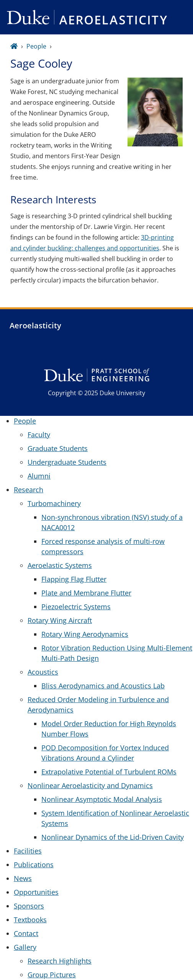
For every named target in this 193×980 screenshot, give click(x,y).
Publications (34, 865)
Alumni (39, 476)
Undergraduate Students (67, 462)
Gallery (25, 947)
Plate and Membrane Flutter (86, 593)
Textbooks (30, 920)
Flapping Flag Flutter (74, 579)
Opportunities (36, 892)
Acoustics (43, 672)
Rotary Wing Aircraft (60, 620)
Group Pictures (52, 975)
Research (29, 490)
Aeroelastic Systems (60, 565)
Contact (26, 933)
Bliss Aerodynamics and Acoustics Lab (103, 686)
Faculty (39, 435)
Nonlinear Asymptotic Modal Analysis (102, 799)
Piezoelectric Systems (76, 607)
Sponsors (29, 906)
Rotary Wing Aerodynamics (85, 634)
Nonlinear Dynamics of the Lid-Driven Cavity (113, 837)
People (36, 46)
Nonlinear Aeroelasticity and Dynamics (90, 785)
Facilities (28, 851)
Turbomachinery (54, 503)
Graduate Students (58, 448)
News (23, 878)
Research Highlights (60, 961)
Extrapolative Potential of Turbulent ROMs (109, 772)
